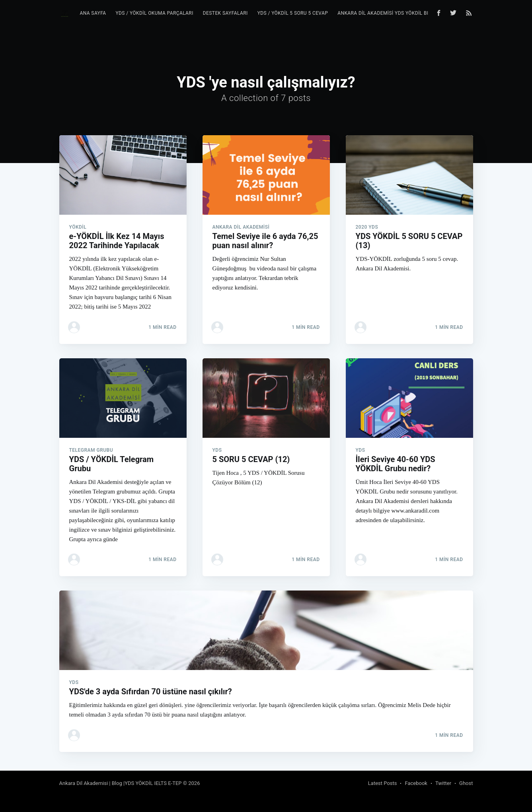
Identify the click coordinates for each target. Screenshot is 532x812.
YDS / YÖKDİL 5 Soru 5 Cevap (293, 13)
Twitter (443, 783)
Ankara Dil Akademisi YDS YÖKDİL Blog (387, 13)
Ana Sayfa (93, 13)
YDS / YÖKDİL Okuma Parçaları (154, 13)
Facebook (416, 783)
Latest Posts (383, 783)
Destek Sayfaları (225, 13)
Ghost (466, 783)
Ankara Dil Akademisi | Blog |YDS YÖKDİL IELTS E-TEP (121, 783)
